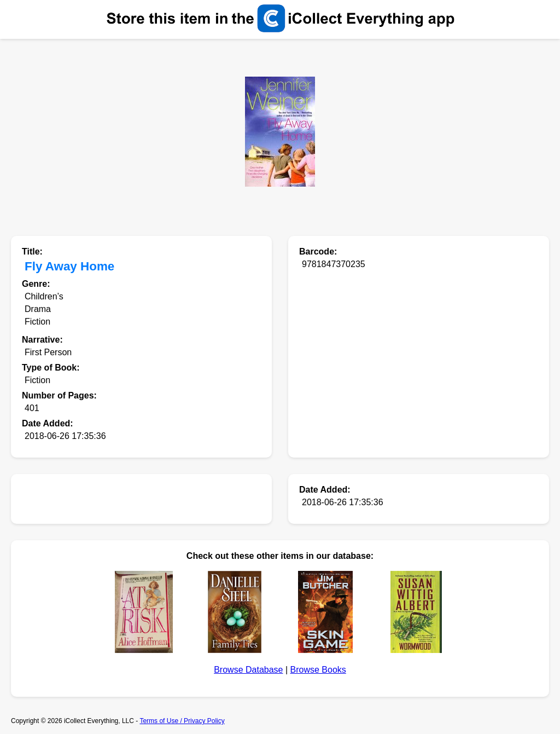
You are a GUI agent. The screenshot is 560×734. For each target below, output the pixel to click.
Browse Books (318, 670)
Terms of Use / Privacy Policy (182, 721)
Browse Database (248, 670)
